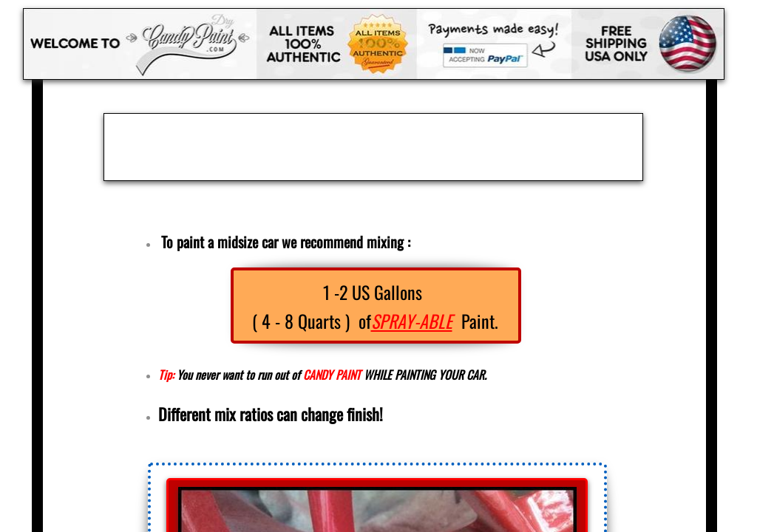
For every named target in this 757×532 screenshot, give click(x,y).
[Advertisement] (373, 147)
